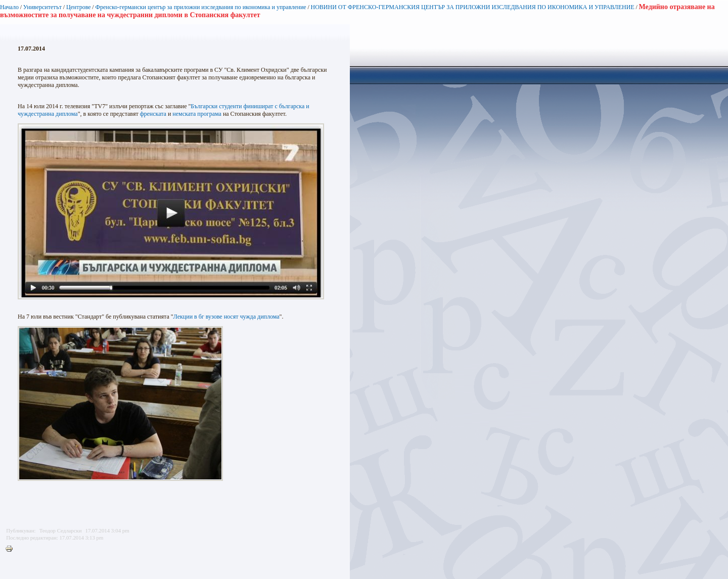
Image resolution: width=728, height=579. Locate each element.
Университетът (42, 7)
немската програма (197, 114)
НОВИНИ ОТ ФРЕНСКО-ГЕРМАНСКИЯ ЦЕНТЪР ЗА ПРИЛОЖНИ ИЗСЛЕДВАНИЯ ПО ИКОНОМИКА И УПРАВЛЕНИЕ (473, 7)
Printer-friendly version (12, 549)
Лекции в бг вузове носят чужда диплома (226, 317)
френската (153, 114)
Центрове (79, 7)
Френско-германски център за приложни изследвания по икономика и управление (200, 7)
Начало (9, 7)
